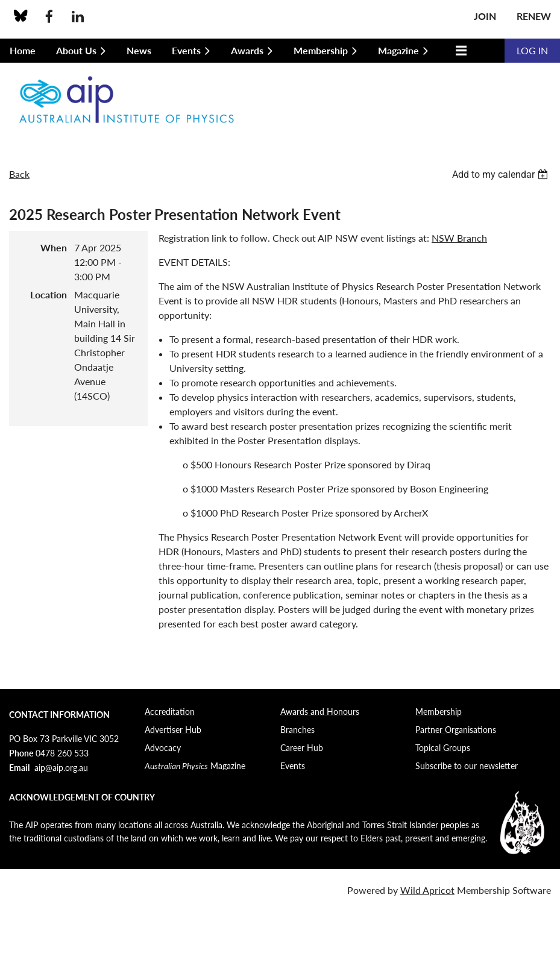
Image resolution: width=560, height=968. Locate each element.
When (54, 247)
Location (49, 294)
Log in (532, 50)
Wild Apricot (427, 890)
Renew (534, 16)
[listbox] (502, 174)
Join (485, 16)
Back (19, 174)
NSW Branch (459, 238)
